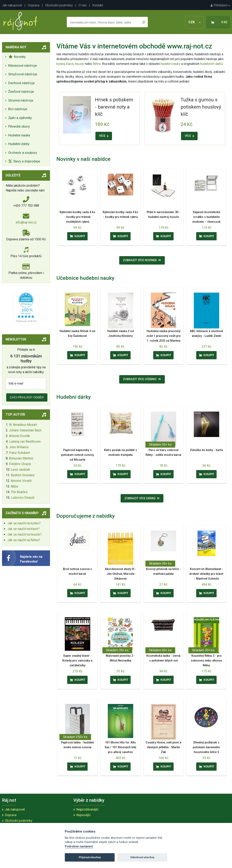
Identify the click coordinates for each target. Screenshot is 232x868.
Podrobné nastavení (79, 846)
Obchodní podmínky (59, 5)
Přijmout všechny (90, 857)
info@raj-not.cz (26, 222)
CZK (194, 22)
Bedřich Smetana (23, 475)
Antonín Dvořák (19, 436)
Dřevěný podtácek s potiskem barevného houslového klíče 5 (206, 747)
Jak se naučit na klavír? (23, 529)
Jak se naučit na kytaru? (24, 523)
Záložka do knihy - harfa (206, 450)
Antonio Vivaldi (21, 481)
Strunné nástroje (21, 100)
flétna (97, 64)
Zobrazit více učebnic (142, 379)
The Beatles (19, 492)
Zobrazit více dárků (142, 498)
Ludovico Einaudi (23, 498)
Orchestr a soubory (23, 153)
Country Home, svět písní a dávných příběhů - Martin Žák (163, 747)
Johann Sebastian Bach (25, 430)
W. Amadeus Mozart (23, 425)
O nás (83, 5)
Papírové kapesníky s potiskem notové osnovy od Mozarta (77, 455)
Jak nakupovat (12, 5)
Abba (14, 486)
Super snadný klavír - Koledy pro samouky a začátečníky (77, 661)
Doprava (34, 5)
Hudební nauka (19, 135)
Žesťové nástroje (21, 92)
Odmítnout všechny (142, 857)
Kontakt (98, 5)
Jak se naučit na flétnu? (24, 540)
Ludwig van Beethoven (25, 442)
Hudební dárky (19, 144)
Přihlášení (220, 5)
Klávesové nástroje (22, 65)
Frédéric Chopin (20, 464)
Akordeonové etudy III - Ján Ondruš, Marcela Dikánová (120, 574)
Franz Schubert (19, 453)
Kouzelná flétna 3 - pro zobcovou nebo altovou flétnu (206, 661)
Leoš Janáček (20, 470)
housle (80, 64)
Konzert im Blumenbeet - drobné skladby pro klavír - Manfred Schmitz (206, 574)
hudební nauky (170, 64)
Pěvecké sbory (19, 126)
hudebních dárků (212, 64)
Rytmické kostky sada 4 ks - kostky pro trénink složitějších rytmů (77, 217)
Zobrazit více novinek (142, 260)
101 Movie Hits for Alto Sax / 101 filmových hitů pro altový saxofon (120, 747)
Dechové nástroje (21, 83)
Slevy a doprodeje (24, 161)
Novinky (17, 57)
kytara (61, 64)
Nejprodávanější (87, 809)
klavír (70, 64)
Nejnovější (83, 815)
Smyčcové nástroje (23, 74)
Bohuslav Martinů (21, 458)
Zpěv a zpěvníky (20, 118)
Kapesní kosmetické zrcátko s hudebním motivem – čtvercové (206, 217)
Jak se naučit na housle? (24, 534)
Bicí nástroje (18, 109)
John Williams (19, 447)
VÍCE (104, 136)
